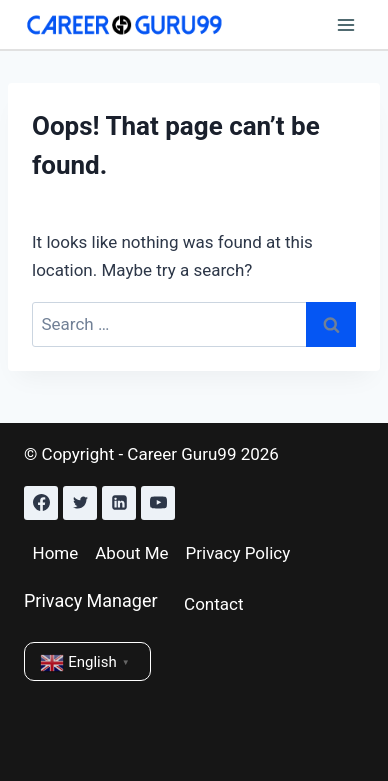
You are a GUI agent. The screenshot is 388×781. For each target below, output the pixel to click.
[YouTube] (158, 503)
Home (56, 553)
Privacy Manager (91, 600)
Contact (213, 604)
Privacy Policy (238, 553)
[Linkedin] (119, 503)
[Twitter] (80, 503)
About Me (131, 553)
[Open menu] (345, 24)
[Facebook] (41, 503)
